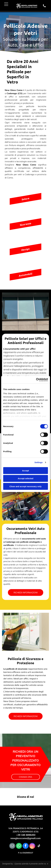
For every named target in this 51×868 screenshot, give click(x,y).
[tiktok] (39, 846)
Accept (25, 471)
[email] (12, 846)
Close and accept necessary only (26, 486)
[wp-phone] (44, 7)
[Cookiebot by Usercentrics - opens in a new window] (36, 380)
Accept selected (25, 478)
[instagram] (32, 846)
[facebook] (26, 846)
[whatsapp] (19, 846)
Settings (39, 462)
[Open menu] (6, 4)
